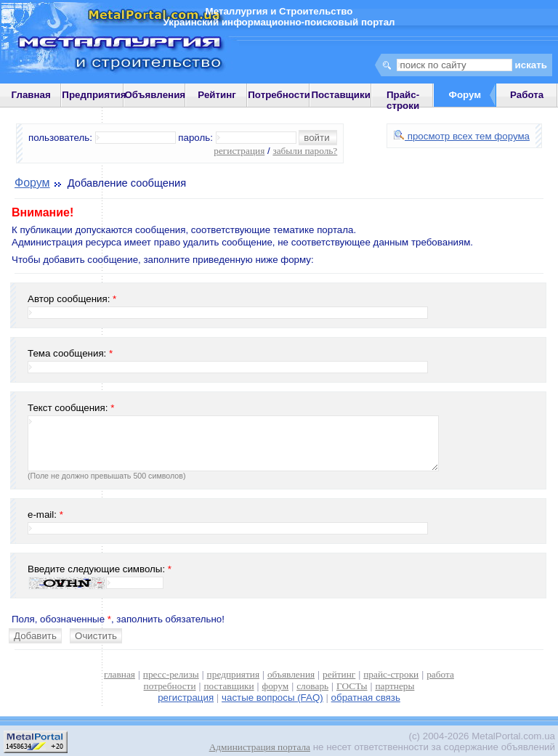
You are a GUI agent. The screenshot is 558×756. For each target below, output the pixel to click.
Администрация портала (260, 747)
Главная (31, 95)
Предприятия (94, 95)
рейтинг (339, 674)
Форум (32, 183)
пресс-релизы (171, 674)
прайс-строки (391, 674)
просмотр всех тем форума (462, 136)
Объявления (155, 95)
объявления (291, 674)
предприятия (233, 674)
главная (120, 674)
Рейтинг (217, 95)
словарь (312, 686)
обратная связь (366, 698)
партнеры (395, 686)
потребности (170, 686)
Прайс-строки (403, 100)
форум (276, 686)
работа (440, 674)
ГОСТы (352, 686)
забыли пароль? (305, 151)
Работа (527, 95)
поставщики (229, 686)
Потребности (279, 95)
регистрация (239, 151)
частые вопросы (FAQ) (272, 698)
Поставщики (341, 95)
